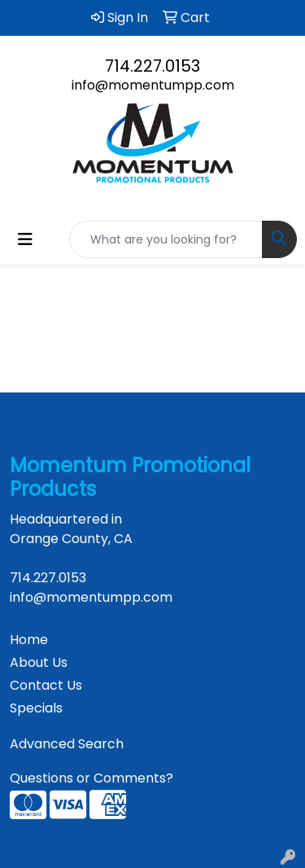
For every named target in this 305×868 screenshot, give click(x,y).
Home (29, 640)
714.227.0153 (152, 66)
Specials (36, 708)
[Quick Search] (166, 239)
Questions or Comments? (91, 778)
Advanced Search (67, 744)
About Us (39, 662)
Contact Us (46, 685)
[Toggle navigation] (25, 239)
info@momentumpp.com (153, 85)
